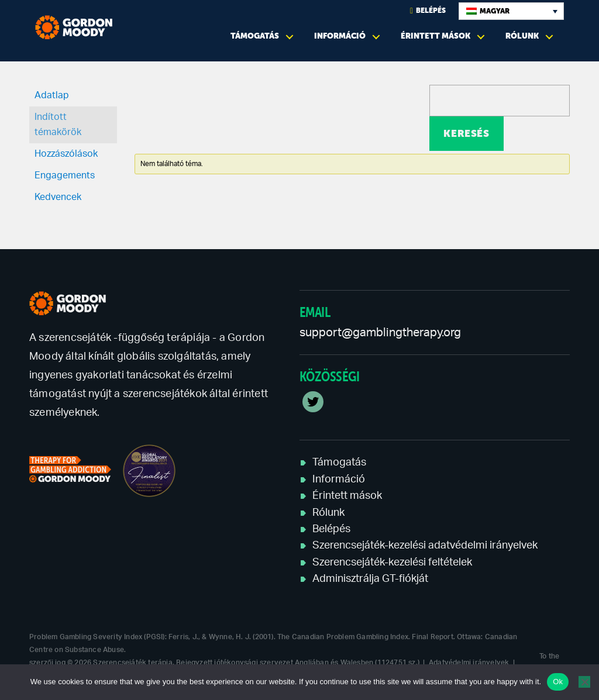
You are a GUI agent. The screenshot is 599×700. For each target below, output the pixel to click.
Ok (558, 682)
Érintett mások (436, 36)
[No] (584, 682)
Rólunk (522, 36)
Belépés (428, 11)
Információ (340, 36)
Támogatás (255, 36)
